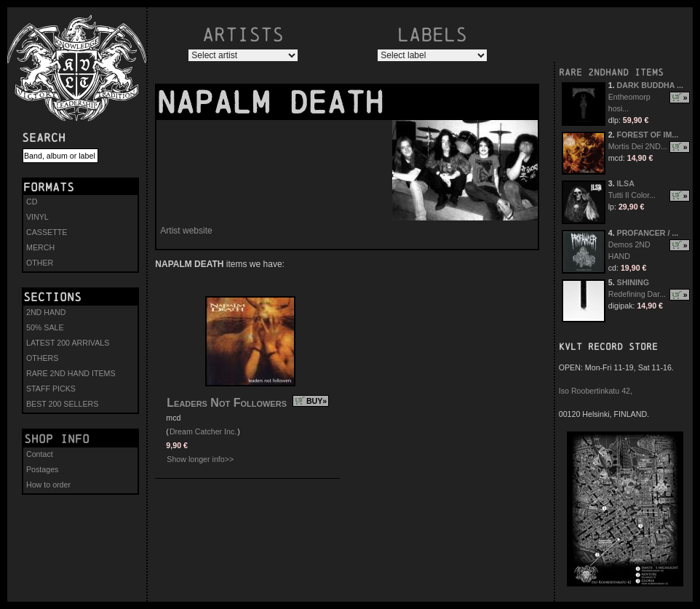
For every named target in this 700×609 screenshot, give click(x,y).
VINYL (37, 217)
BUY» (317, 401)
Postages (42, 469)
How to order (48, 485)
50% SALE (45, 327)
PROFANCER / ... (648, 233)
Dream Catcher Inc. (203, 431)
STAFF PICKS (51, 389)
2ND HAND (46, 312)
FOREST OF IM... (648, 135)
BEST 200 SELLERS (62, 404)
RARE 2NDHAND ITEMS (611, 72)
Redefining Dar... (637, 294)
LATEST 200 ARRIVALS (68, 343)
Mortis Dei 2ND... (638, 146)
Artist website (186, 231)
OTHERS (42, 358)
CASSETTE (47, 232)
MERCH (40, 247)
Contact (40, 454)
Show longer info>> (200, 459)
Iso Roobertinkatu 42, (596, 391)
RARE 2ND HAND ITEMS (71, 373)
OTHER (40, 263)
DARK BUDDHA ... (650, 85)
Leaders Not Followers (227, 403)
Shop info (57, 439)
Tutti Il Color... (632, 195)
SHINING (633, 282)
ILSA (626, 183)
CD (32, 202)
